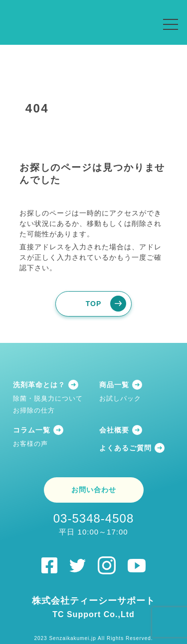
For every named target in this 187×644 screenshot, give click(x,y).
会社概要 (114, 430)
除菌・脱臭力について (48, 398)
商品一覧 (114, 385)
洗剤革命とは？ (39, 385)
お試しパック (120, 398)
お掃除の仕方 (34, 410)
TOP (94, 304)
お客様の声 (30, 444)
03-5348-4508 (93, 524)
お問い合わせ (94, 490)
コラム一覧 (32, 430)
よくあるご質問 (125, 448)
